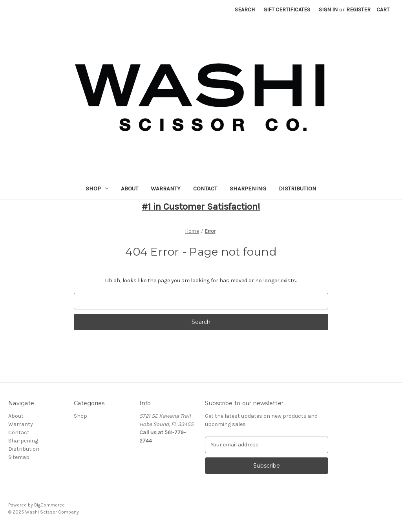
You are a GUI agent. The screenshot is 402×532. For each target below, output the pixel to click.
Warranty (166, 188)
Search (245, 10)
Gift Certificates (287, 10)
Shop (97, 188)
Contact (205, 188)
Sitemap (19, 457)
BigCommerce (49, 505)
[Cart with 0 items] (383, 10)
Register (358, 10)
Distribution (298, 188)
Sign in (328, 10)
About (130, 188)
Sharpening (248, 188)
